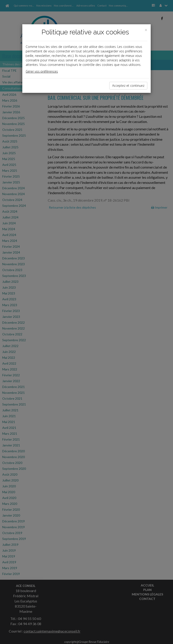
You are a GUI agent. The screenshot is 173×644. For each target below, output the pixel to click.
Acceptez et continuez (128, 86)
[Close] (146, 30)
